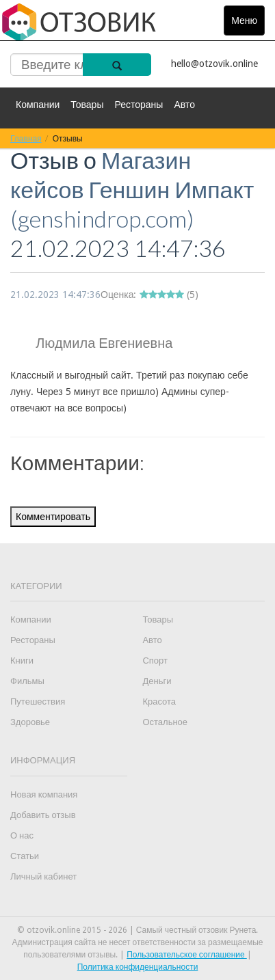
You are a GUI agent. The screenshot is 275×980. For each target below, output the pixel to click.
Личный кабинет (43, 876)
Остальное (165, 722)
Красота (159, 702)
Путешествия (38, 702)
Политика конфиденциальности (138, 967)
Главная (26, 138)
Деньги (157, 681)
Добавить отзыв (43, 815)
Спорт (155, 661)
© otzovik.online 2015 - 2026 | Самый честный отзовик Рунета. (138, 930)
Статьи (25, 856)
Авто (184, 105)
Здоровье (30, 722)
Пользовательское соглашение (187, 955)
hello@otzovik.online (214, 64)
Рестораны (139, 105)
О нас (22, 835)
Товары (87, 105)
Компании (38, 105)
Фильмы (27, 681)
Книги (22, 661)
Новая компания (44, 794)
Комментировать (53, 517)
